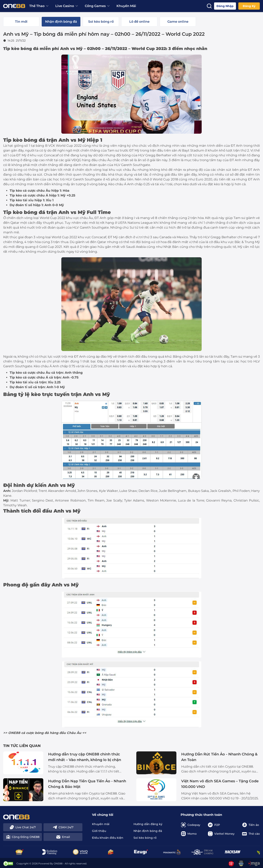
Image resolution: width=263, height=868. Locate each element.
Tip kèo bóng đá (21, 49)
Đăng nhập (225, 6)
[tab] (21, 22)
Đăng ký (249, 6)
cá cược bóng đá (35, 733)
